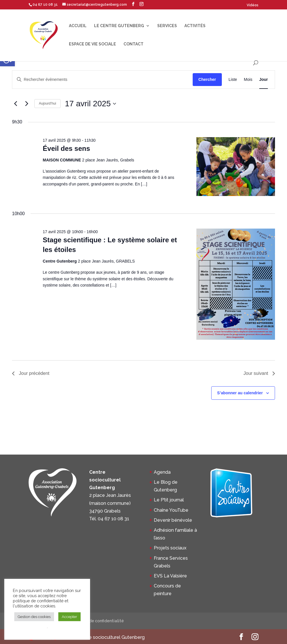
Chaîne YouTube (171, 510)
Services (167, 26)
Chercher (207, 79)
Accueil (78, 26)
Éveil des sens (66, 148)
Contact (133, 44)
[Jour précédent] (15, 104)
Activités (195, 26)
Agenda (162, 472)
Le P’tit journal (169, 500)
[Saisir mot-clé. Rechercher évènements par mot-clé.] (102, 80)
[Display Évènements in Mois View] (248, 80)
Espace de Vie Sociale (92, 44)
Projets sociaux (170, 548)
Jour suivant (259, 373)
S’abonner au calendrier (240, 393)
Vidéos (253, 5)
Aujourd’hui (47, 103)
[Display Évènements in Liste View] (233, 80)
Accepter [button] (69, 617)
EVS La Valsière (170, 576)
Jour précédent (31, 373)
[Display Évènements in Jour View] (264, 80)
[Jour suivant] (27, 104)
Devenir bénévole (173, 520)
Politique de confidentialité (97, 621)
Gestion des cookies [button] (34, 617)
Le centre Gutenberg (119, 26)
